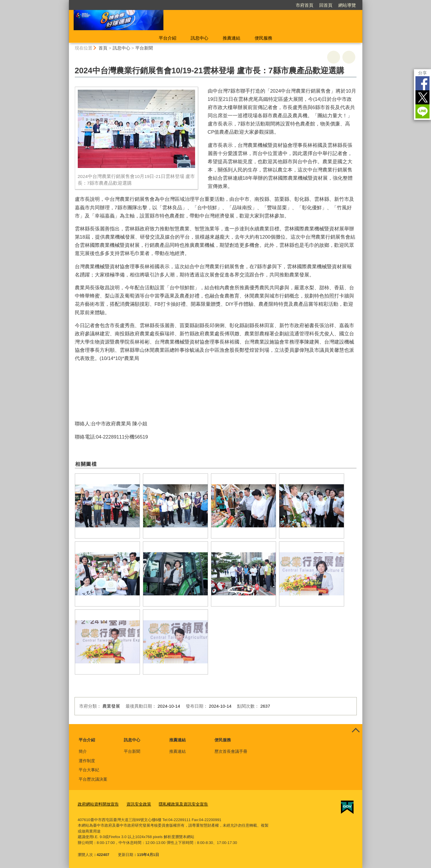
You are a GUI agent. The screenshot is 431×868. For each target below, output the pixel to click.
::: (66, 2)
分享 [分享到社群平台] (422, 73)
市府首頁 (305, 5)
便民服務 (263, 38)
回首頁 (326, 5)
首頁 (103, 48)
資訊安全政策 (135, 803)
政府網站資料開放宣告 (97, 803)
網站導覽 (347, 5)
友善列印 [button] (334, 57)
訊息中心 (200, 38)
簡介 (83, 751)
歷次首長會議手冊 (231, 751)
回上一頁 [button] (349, 57)
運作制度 (87, 761)
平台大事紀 (89, 770)
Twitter (422, 97)
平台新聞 (144, 48)
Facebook (422, 83)
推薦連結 (231, 38)
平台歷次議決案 (93, 779)
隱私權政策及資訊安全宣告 (177, 803)
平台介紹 (168, 38)
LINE (422, 111)
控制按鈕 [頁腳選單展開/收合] (356, 731)
